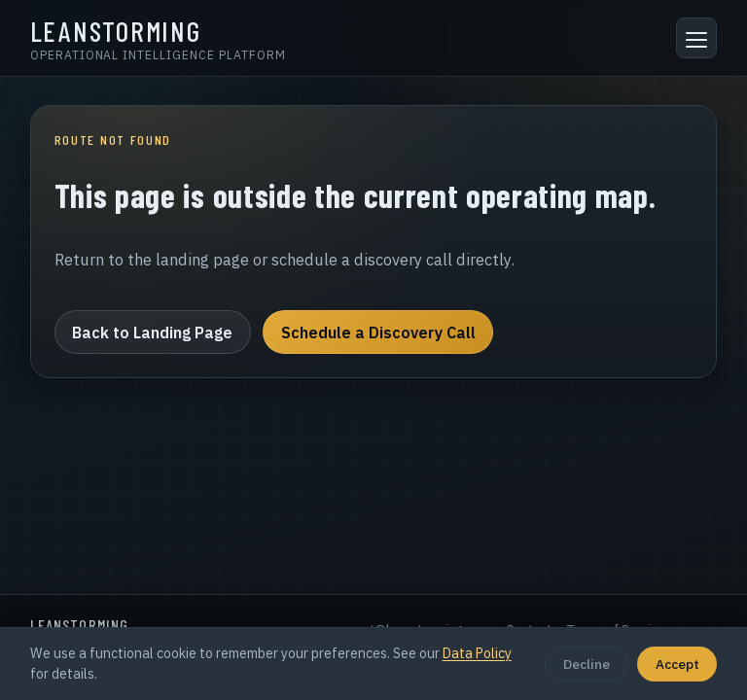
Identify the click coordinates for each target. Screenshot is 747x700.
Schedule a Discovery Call (378, 332)
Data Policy (477, 653)
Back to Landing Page (152, 332)
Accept (677, 664)
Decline (587, 664)
